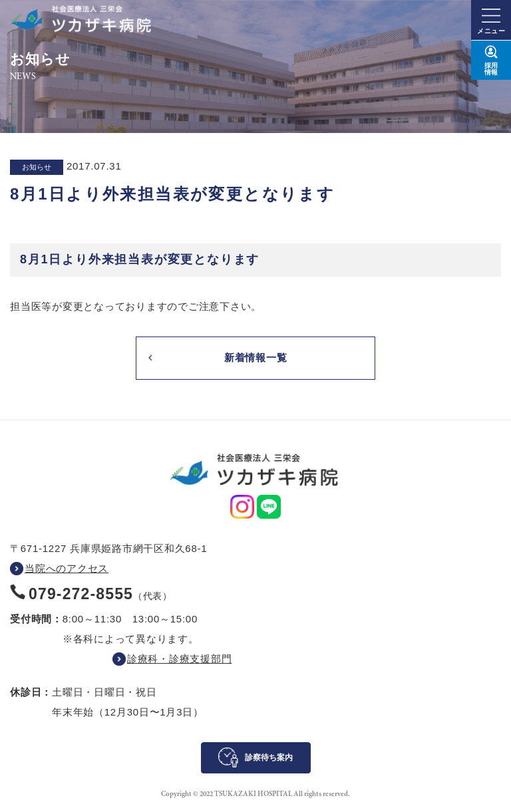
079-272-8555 (81, 594)
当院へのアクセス (67, 568)
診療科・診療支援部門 (180, 659)
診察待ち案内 (269, 757)
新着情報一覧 (256, 357)
